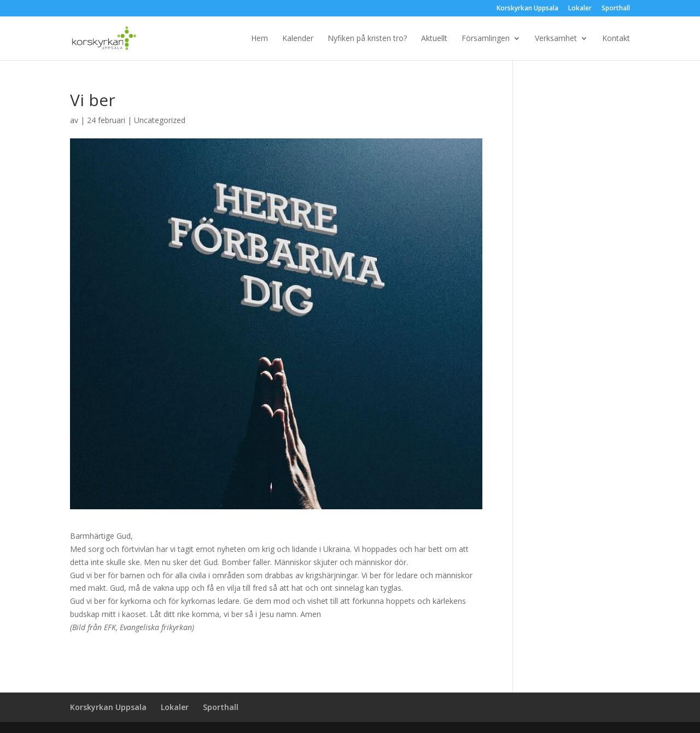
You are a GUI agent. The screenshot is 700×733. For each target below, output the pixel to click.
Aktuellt (434, 39)
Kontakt (616, 39)
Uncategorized (160, 120)
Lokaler (580, 9)
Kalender (298, 39)
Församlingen (486, 39)
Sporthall (616, 9)
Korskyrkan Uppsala (527, 9)
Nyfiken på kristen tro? (367, 39)
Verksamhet (556, 39)
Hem (259, 39)
